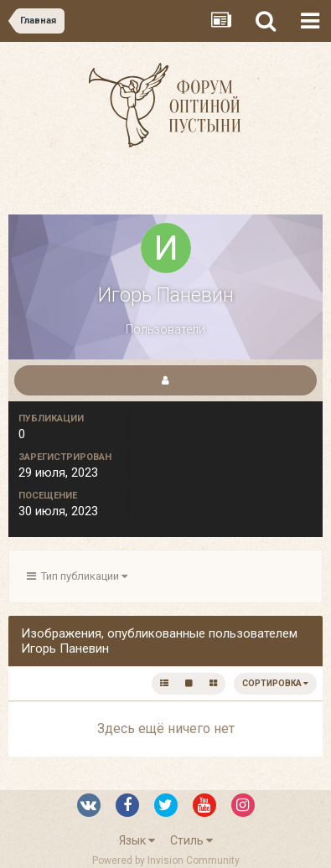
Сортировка (275, 683)
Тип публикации (77, 576)
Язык (137, 840)
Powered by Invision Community (166, 860)
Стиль (191, 840)
